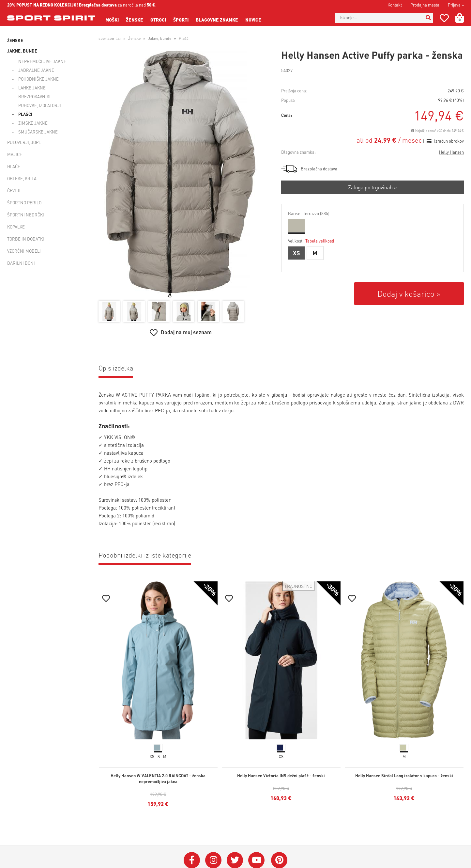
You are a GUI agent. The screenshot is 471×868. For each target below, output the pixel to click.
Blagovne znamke (217, 20)
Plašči (25, 114)
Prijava (456, 5)
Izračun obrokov (449, 141)
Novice (253, 20)
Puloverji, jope (24, 142)
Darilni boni (21, 263)
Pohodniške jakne (38, 79)
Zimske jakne (33, 123)
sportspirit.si (110, 38)
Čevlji (14, 190)
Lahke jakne (32, 88)
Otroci (158, 20)
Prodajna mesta (425, 5)
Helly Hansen (451, 152)
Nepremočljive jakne (42, 61)
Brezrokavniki (34, 96)
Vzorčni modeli (24, 251)
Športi (181, 20)
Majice (15, 154)
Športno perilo (24, 203)
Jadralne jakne (36, 70)
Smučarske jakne (38, 132)
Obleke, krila (22, 178)
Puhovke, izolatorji (40, 105)
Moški (112, 20)
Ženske (135, 20)
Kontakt (395, 5)
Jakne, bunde (22, 51)
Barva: (309, 213)
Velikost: (311, 241)
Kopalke (16, 227)
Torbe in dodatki (26, 239)
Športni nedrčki (26, 215)
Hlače (14, 166)
